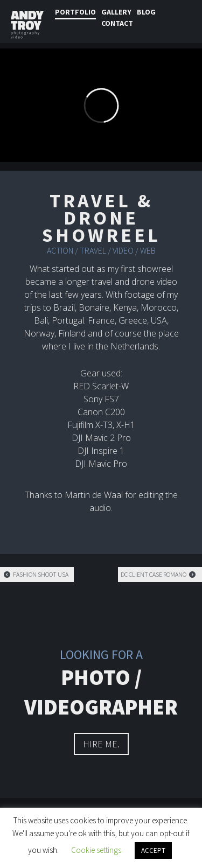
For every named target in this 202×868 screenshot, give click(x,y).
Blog (146, 12)
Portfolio (75, 12)
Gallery (116, 12)
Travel (93, 250)
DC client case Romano (159, 574)
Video (123, 250)
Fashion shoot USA (36, 574)
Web (148, 250)
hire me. (101, 744)
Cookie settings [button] (96, 850)
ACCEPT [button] (153, 850)
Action (60, 250)
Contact (117, 23)
